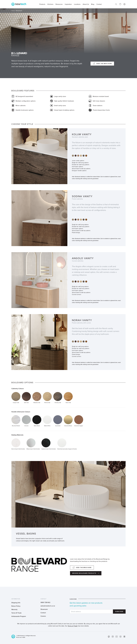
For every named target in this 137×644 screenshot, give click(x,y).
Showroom (44, 609)
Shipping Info (16, 603)
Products (42, 4)
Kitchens (50, 4)
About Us (86, 4)
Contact (43, 613)
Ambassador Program (19, 616)
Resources (59, 4)
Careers (43, 616)
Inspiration (68, 4)
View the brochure (104, 64)
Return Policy (16, 606)
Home (13, 11)
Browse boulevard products (84, 573)
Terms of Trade (73, 626)
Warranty (14, 609)
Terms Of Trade (16, 613)
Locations (77, 4)
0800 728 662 (45, 602)
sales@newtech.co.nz (48, 606)
